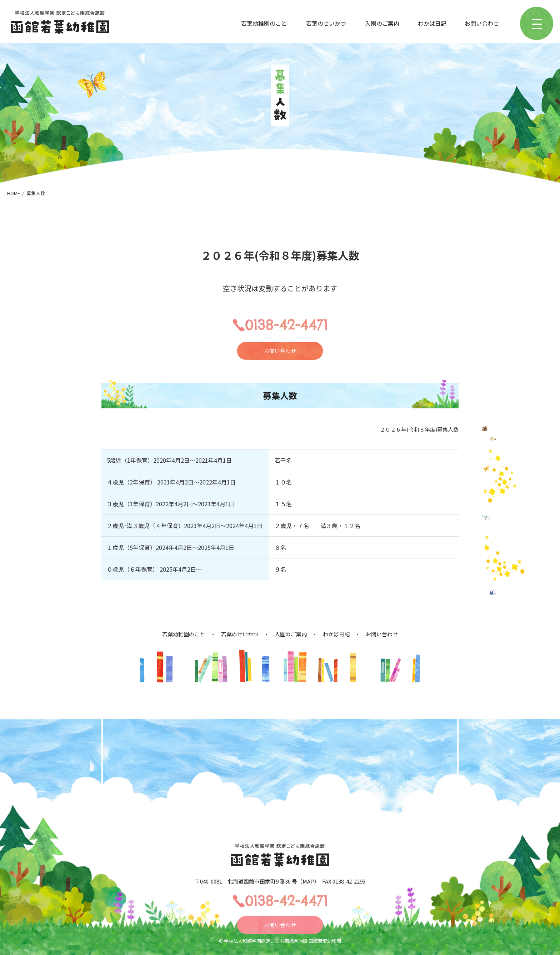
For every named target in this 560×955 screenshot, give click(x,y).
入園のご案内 (382, 23)
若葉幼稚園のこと (264, 23)
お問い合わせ (482, 23)
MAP (308, 881)
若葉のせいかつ (326, 23)
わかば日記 (432, 23)
